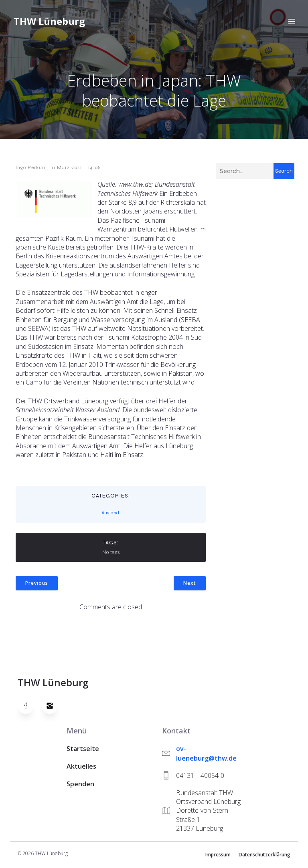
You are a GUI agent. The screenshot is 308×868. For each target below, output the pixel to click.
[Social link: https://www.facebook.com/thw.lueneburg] (30, 707)
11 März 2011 (67, 169)
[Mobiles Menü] (292, 22)
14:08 (94, 169)
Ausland (110, 514)
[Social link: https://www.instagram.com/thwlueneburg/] (54, 707)
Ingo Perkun (30, 169)
